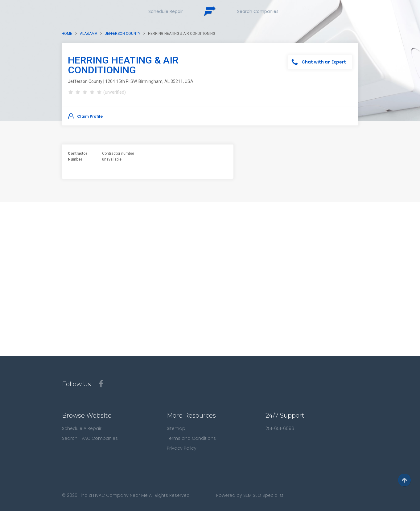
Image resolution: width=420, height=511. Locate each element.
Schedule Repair (166, 11)
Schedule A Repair (82, 428)
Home (67, 34)
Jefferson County (123, 34)
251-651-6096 (280, 428)
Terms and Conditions (191, 438)
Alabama (89, 34)
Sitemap (176, 428)
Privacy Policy (182, 448)
